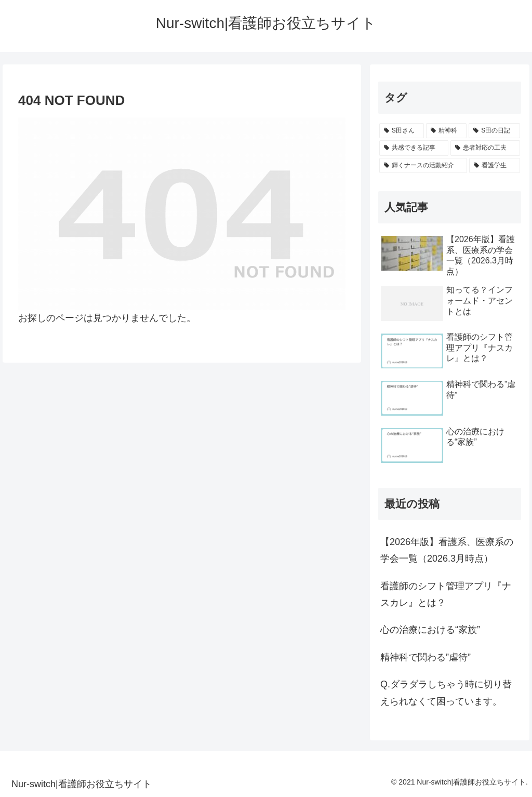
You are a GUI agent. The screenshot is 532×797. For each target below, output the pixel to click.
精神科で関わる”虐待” (425, 657)
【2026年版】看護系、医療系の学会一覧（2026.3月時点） (447, 550)
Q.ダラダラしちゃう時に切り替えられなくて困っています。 (446, 693)
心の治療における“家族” (430, 630)
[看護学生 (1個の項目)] (494, 166)
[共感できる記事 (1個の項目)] (414, 148)
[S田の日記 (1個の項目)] (494, 131)
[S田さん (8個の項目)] (402, 131)
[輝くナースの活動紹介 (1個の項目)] (423, 166)
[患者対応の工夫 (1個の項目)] (485, 148)
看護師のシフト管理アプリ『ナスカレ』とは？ (446, 594)
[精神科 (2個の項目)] (446, 131)
